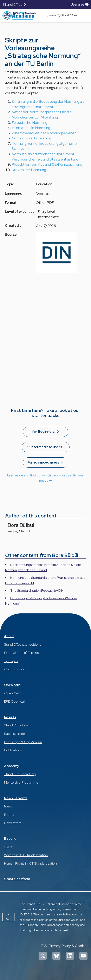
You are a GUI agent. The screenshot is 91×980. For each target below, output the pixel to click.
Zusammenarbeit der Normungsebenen (44, 133)
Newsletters (12, 823)
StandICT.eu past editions (22, 644)
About (9, 636)
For (44, 432)
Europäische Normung (29, 122)
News (8, 806)
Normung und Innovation (31, 138)
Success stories (15, 734)
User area (80, 4)
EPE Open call (15, 701)
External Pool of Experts (21, 653)
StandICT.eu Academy (20, 774)
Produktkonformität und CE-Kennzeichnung (47, 164)
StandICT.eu (12, 4)
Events (9, 815)
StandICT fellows (16, 725)
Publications (13, 750)
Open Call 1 (12, 693)
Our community (16, 669)
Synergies (11, 661)
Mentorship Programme (21, 782)
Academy (12, 766)
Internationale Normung (31, 128)
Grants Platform (17, 879)
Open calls (12, 685)
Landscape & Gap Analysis (23, 742)
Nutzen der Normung (29, 170)
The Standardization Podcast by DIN (37, 591)
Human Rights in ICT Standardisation (30, 863)
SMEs (8, 847)
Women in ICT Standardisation (26, 855)
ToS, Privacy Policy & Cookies (64, 946)
